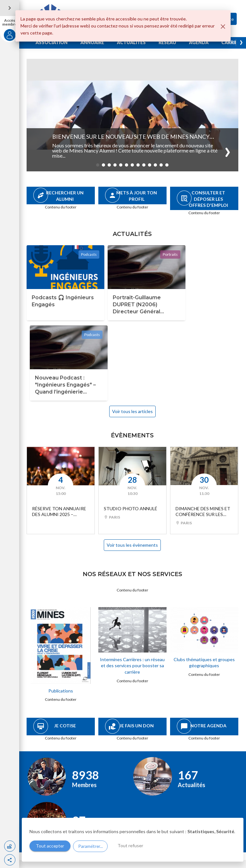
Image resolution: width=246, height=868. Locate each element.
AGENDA (199, 42)
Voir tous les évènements (133, 459)
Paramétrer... (91, 846)
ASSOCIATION (52, 42)
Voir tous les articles (133, 326)
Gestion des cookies (46, 862)
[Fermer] (223, 27)
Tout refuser (132, 846)
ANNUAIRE (93, 42)
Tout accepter (50, 846)
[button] (10, 860)
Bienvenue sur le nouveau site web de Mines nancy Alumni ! (131, 140)
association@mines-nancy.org (63, 817)
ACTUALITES (132, 42)
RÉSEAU (168, 42)
